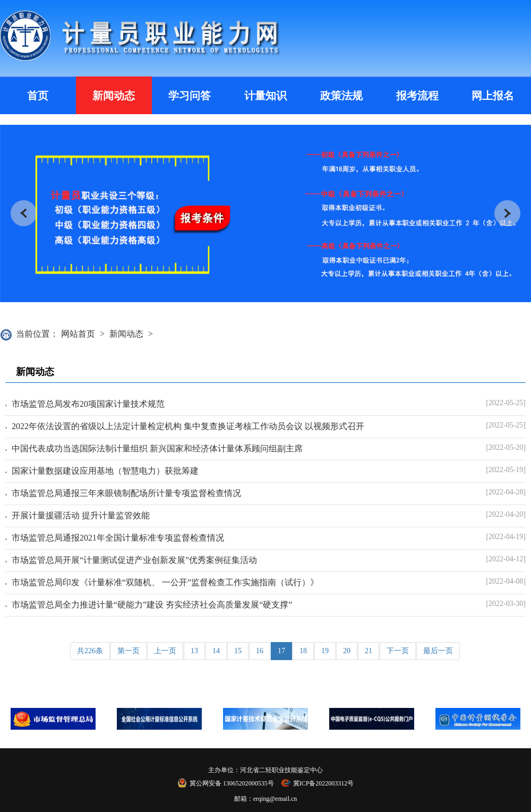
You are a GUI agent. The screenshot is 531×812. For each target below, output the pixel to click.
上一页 (165, 651)
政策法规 (341, 96)
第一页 (129, 651)
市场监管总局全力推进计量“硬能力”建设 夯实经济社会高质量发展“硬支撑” (152, 605)
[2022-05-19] (506, 470)
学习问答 (190, 96)
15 (238, 651)
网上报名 (493, 96)
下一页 (398, 651)
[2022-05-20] (506, 447)
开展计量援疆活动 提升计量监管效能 (81, 515)
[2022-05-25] (506, 403)
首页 (38, 96)
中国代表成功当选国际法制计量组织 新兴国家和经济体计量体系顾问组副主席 (157, 448)
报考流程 (417, 96)
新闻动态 (114, 96)
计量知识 (265, 96)
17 (281, 651)
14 (216, 651)
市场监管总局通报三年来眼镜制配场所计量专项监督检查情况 (126, 493)
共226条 (90, 651)
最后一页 (438, 651)
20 (347, 651)
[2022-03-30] (506, 604)
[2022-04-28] (506, 492)
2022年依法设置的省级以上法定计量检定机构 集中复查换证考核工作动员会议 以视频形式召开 (188, 426)
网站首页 (78, 334)
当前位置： (37, 334)
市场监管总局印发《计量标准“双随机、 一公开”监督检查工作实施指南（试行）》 (165, 582)
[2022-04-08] (506, 581)
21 (369, 651)
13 (194, 651)
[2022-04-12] (506, 559)
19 (325, 651)
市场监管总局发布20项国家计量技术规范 (88, 404)
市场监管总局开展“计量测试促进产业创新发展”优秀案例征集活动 (134, 560)
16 (260, 651)
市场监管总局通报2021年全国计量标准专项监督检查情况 (118, 538)
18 (303, 651)
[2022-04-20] (506, 514)
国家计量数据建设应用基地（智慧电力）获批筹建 (105, 471)
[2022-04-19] (506, 537)
